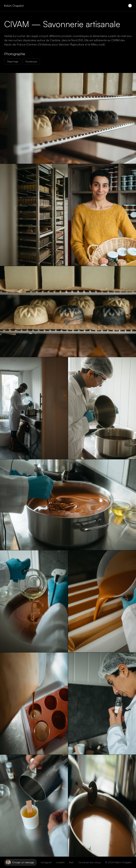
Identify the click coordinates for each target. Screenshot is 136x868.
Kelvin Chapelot (14, 6)
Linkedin (60, 862)
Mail (71, 862)
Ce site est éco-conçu (90, 862)
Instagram (46, 862)
